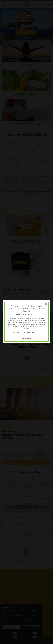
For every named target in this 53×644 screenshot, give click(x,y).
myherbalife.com (26, 338)
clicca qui (26, 326)
